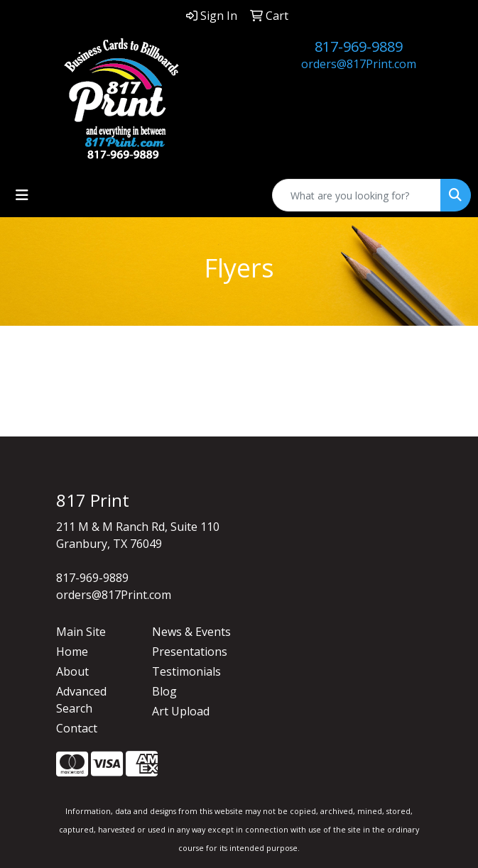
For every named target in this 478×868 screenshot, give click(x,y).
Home (72, 652)
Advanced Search (81, 700)
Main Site (81, 632)
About (72, 671)
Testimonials (186, 671)
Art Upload (181, 711)
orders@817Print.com (359, 64)
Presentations (190, 652)
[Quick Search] (357, 195)
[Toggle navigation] (22, 195)
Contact (77, 728)
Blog (164, 691)
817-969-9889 (359, 46)
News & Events (191, 632)
